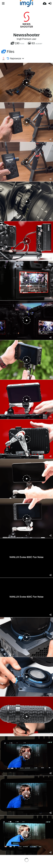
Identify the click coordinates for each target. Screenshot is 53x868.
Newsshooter (26, 35)
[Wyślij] (45, 4)
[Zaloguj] (50, 4)
